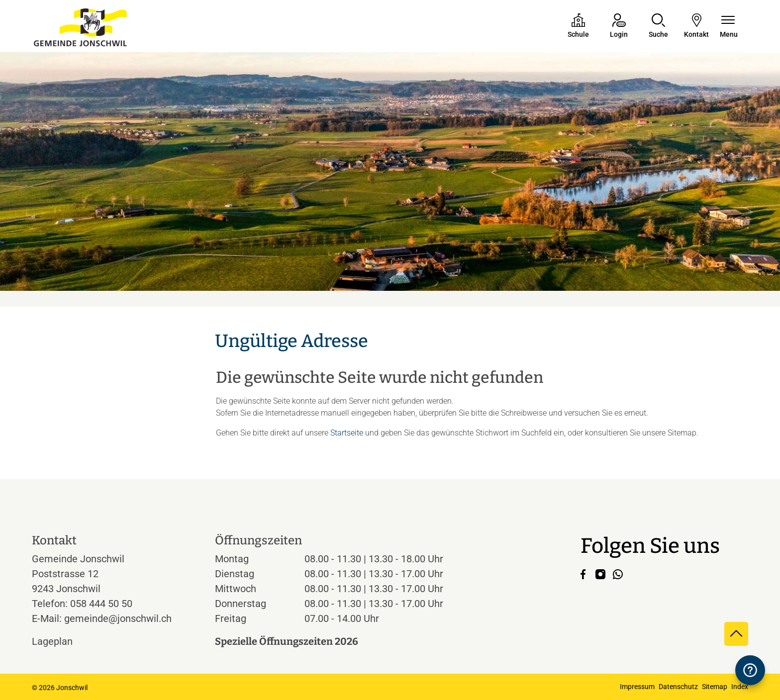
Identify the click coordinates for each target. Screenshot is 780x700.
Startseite (347, 433)
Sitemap (715, 687)
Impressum (637, 687)
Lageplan (61, 641)
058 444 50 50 (101, 604)
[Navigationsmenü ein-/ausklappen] (729, 27)
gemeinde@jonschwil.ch (118, 618)
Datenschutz (678, 687)
